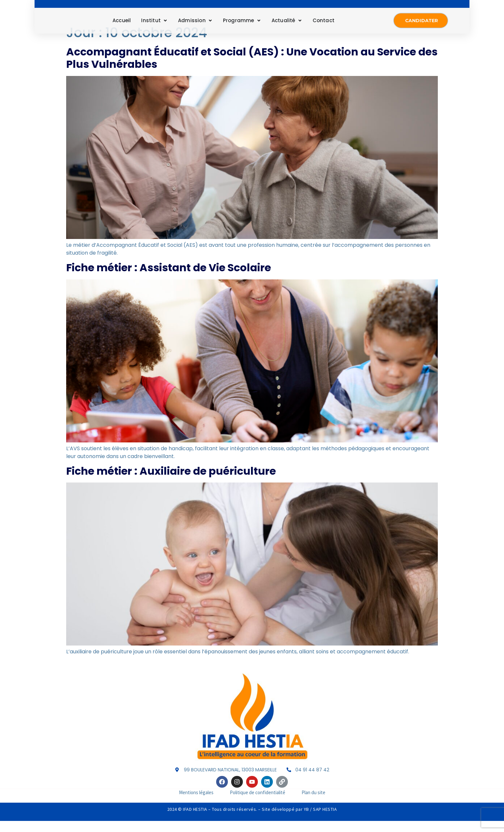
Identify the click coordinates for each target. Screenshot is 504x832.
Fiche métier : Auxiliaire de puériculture (171, 482)
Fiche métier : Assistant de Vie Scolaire (169, 279)
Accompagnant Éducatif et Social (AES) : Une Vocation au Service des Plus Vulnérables (252, 69)
